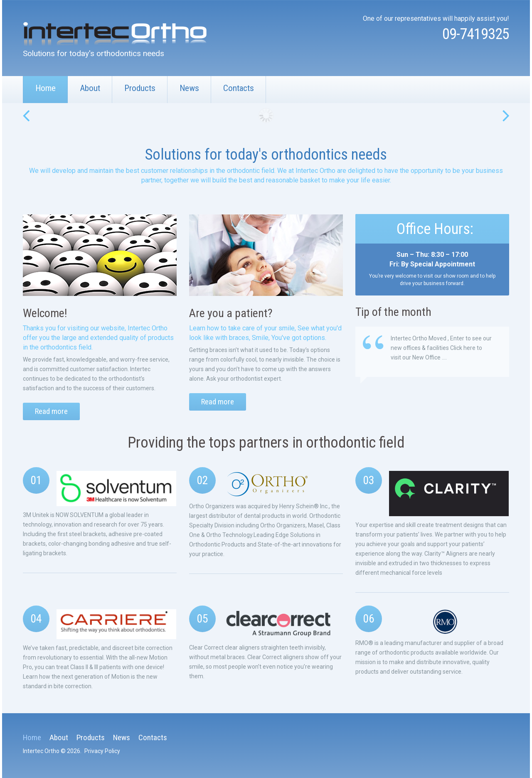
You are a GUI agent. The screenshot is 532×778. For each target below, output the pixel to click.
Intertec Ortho (41, 751)
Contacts (239, 88)
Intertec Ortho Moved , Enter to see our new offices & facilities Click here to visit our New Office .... (441, 348)
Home (46, 88)
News (189, 88)
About (90, 88)
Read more (51, 411)
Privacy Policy (102, 751)
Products (140, 88)
